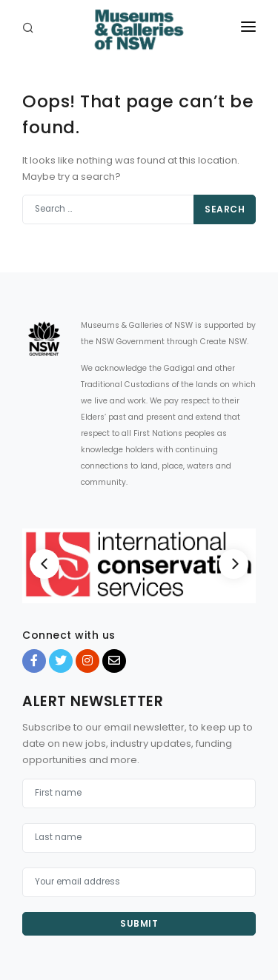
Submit (139, 923)
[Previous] (44, 564)
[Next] (234, 564)
